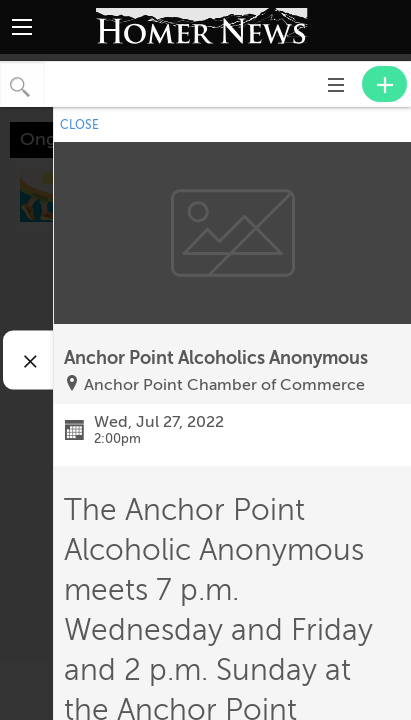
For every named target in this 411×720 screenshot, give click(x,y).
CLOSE (79, 125)
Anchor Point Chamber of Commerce (224, 385)
